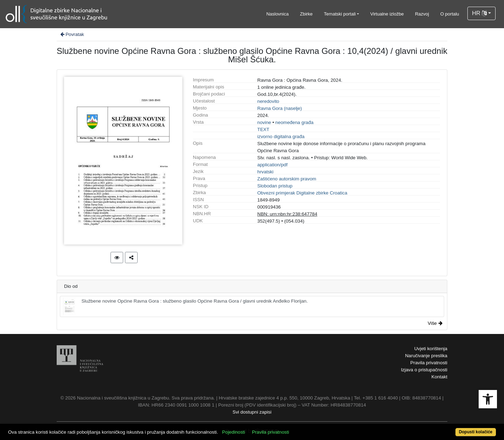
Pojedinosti (234, 432)
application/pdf (272, 165)
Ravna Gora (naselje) (280, 108)
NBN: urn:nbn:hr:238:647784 (287, 214)
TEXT (263, 129)
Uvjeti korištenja (431, 349)
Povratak (72, 34)
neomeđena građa (294, 122)
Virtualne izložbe (387, 14)
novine (264, 122)
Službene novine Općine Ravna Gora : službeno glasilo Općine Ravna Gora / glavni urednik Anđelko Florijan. (185, 306)
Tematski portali (340, 14)
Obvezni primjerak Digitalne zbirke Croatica (302, 193)
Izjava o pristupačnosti (424, 370)
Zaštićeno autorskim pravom (287, 179)
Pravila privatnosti (429, 363)
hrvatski (265, 172)
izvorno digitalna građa (281, 137)
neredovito (268, 101)
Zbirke (306, 14)
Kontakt (439, 377)
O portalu (450, 14)
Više (435, 323)
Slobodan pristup (275, 186)
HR (479, 13)
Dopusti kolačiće (476, 432)
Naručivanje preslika (426, 356)
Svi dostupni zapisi (252, 412)
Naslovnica (278, 14)
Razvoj (422, 14)
